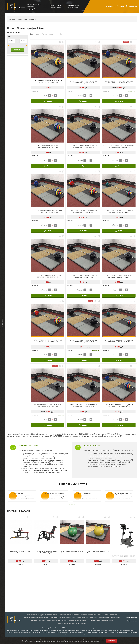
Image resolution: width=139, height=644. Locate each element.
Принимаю (111, 641)
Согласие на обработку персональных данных (85, 634)
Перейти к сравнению (69, 34)
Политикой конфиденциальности (46, 642)
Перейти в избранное (88, 34)
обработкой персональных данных (69, 642)
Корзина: (133, 6)
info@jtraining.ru (73, 5)
